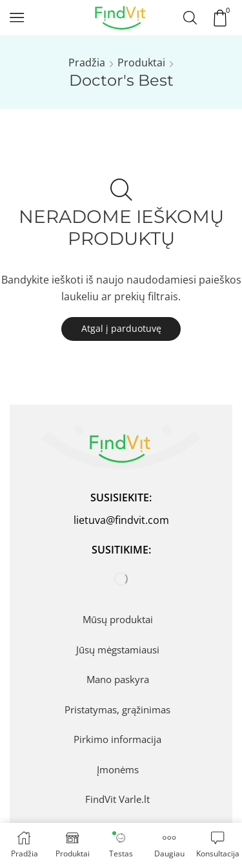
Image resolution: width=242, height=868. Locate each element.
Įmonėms (118, 769)
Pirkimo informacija (117, 739)
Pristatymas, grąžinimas (117, 709)
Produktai (141, 63)
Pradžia (87, 63)
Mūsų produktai (118, 619)
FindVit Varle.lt (117, 799)
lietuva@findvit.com (121, 520)
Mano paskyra (118, 679)
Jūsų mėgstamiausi (118, 650)
